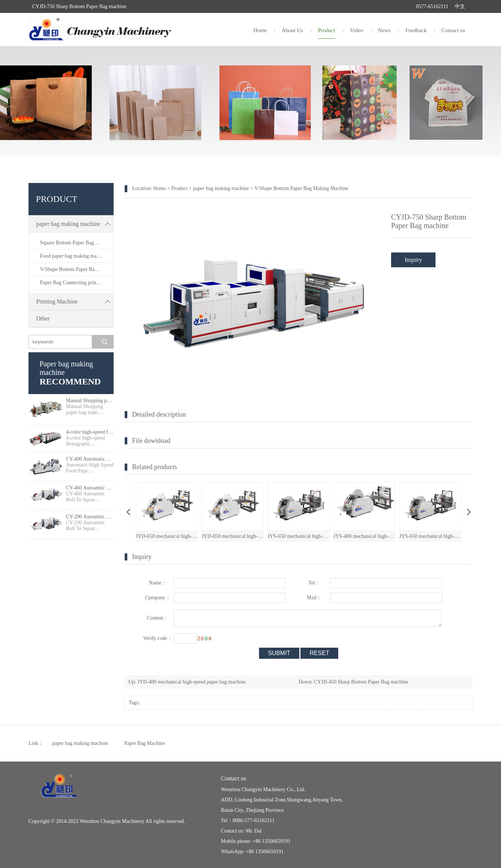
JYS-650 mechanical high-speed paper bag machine (299, 536)
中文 (460, 6)
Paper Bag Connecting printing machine (75, 283)
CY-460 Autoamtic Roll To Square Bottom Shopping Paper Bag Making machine (90, 488)
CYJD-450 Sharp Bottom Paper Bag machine (361, 682)
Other (43, 318)
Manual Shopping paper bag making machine (90, 401)
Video (357, 30)
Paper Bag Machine (145, 743)
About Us (292, 30)
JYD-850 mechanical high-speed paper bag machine (233, 536)
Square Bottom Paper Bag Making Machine (75, 243)
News (384, 30)
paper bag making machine (75, 224)
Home (260, 30)
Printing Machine (75, 301)
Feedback (416, 30)
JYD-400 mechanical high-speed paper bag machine (192, 682)
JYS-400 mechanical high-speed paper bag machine (364, 536)
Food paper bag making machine (74, 256)
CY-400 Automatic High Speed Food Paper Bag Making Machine (90, 459)
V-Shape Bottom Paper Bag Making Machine (75, 269)
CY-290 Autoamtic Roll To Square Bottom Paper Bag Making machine (90, 517)
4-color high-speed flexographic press (90, 432)
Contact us (453, 30)
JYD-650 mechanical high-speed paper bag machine (167, 536)
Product (327, 30)
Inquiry (413, 260)
